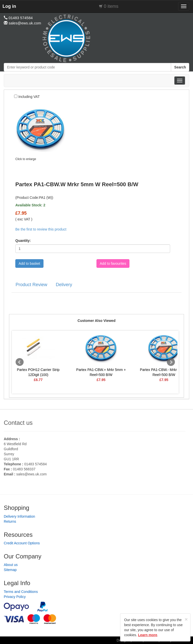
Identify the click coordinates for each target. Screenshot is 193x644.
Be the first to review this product (41, 229)
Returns (10, 521)
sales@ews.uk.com (32, 474)
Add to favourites (113, 263)
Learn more (148, 635)
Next (171, 362)
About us (11, 565)
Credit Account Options (22, 543)
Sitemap (10, 570)
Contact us (18, 423)
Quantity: (23, 241)
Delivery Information (19, 516)
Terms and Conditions (21, 592)
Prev (20, 362)
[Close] (186, 619)
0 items (111, 6)
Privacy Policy (15, 597)
